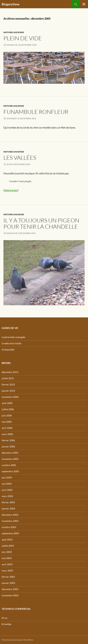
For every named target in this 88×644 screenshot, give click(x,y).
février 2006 (8, 440)
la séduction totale (11, 343)
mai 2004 (7, 484)
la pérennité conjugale (13, 337)
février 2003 (8, 577)
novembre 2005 (10, 459)
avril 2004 (7, 490)
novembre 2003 (10, 521)
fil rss (5, 618)
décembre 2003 (10, 515)
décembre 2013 (10, 372)
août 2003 (7, 540)
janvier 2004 (8, 508)
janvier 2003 (8, 583)
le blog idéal (8, 349)
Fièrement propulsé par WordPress (17, 640)
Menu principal (84, 4)
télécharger (11, 190)
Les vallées (20, 158)
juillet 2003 (8, 546)
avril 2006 (7, 428)
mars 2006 (7, 434)
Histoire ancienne (14, 32)
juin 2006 (7, 415)
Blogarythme (11, 4)
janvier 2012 (8, 391)
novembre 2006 (10, 397)
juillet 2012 (8, 378)
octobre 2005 (9, 465)
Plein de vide (23, 38)
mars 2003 (7, 571)
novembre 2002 (10, 595)
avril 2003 (7, 564)
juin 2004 (7, 477)
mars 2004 (7, 496)
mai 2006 (7, 422)
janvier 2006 (8, 446)
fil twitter (7, 624)
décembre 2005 (10, 453)
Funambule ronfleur (36, 112)
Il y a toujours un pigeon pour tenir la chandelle (41, 223)
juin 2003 (7, 552)
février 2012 (8, 384)
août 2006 (7, 403)
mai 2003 (7, 558)
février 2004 (8, 502)
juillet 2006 (8, 409)
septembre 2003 (10, 533)
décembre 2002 (10, 589)
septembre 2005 (10, 471)
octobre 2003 (9, 527)
